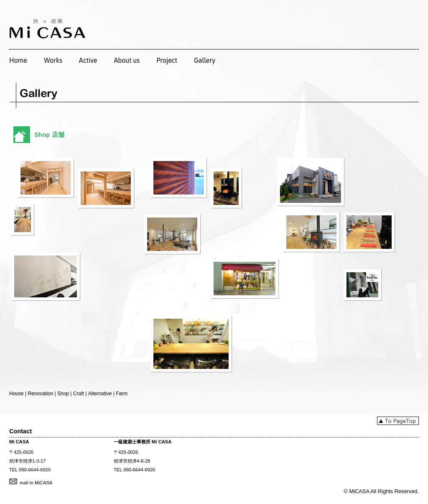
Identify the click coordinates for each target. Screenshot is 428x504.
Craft (79, 394)
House (17, 394)
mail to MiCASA (36, 483)
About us (127, 60)
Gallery (205, 60)
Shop (63, 394)
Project (167, 60)
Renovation (40, 394)
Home (18, 60)
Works (53, 60)
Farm (122, 394)
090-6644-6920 (35, 470)
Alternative (100, 394)
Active (88, 60)
